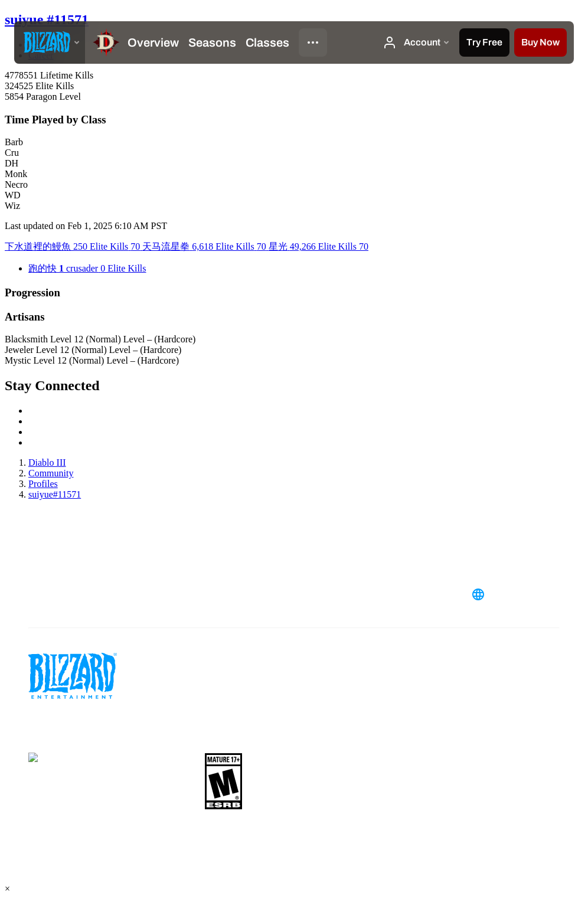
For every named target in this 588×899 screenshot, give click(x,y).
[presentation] (50, 43)
